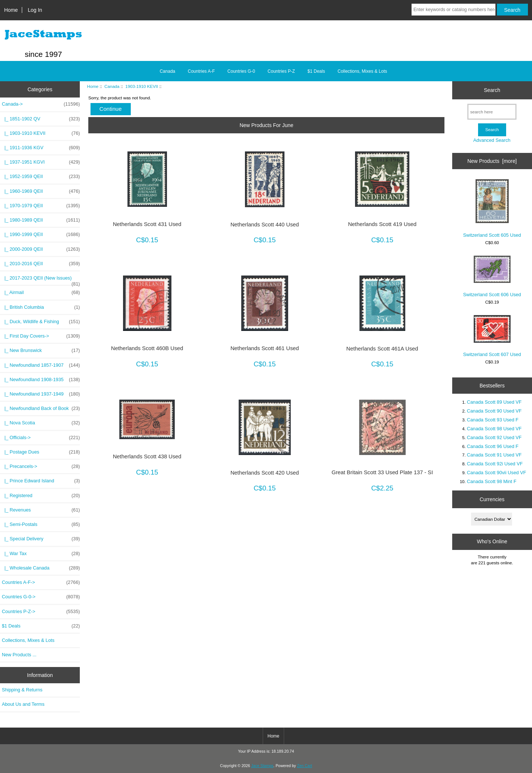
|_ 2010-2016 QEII (41, 264)
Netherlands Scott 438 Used (147, 456)
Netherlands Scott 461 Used (265, 348)
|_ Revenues (41, 510)
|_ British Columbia (41, 307)
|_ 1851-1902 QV (41, 119)
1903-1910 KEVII (141, 86)
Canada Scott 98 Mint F (492, 481)
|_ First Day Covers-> (41, 336)
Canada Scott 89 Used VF (494, 402)
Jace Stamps (262, 766)
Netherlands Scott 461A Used (382, 349)
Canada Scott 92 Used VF (494, 437)
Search (492, 90)
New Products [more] (492, 161)
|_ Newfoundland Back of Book (41, 408)
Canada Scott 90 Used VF (494, 411)
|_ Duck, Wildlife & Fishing (41, 322)
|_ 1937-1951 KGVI (41, 162)
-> (41, 104)
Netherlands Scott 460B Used (147, 348)
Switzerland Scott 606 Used (492, 276)
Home (11, 10)
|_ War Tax (41, 554)
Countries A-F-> (41, 582)
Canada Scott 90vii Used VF (497, 473)
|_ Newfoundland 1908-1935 (41, 380)
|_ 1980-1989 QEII (41, 220)
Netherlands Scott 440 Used (265, 225)
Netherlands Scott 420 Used (265, 473)
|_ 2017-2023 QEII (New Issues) (41, 280)
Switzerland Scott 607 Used (492, 336)
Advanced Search (492, 140)
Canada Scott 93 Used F (493, 420)
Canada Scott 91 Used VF (494, 455)
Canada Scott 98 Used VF (494, 429)
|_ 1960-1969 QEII (41, 191)
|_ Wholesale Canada (41, 568)
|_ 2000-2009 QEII (41, 249)
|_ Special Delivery (41, 539)
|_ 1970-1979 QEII (41, 206)
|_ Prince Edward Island (41, 481)
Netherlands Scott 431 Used (147, 224)
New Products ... (19, 655)
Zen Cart (305, 766)
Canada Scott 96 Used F (493, 446)
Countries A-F (201, 71)
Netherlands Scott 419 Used (382, 224)
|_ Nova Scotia (41, 423)
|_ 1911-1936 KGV (41, 148)
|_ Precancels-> (41, 466)
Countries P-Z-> (41, 612)
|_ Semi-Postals (41, 524)
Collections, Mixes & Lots (362, 71)
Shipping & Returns (22, 690)
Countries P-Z (281, 71)
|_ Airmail (41, 293)
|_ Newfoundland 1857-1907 (41, 365)
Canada (112, 86)
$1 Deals (316, 71)
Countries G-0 (241, 71)
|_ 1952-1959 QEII (41, 177)
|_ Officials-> (41, 438)
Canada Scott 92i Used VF (495, 464)
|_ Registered (41, 496)
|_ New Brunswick (41, 350)
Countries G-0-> (41, 597)
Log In (35, 10)
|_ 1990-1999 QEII (41, 235)
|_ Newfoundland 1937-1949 (41, 394)
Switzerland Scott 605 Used (492, 208)
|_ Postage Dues (41, 452)
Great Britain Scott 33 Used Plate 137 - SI (382, 472)
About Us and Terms (23, 704)
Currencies (492, 499)
